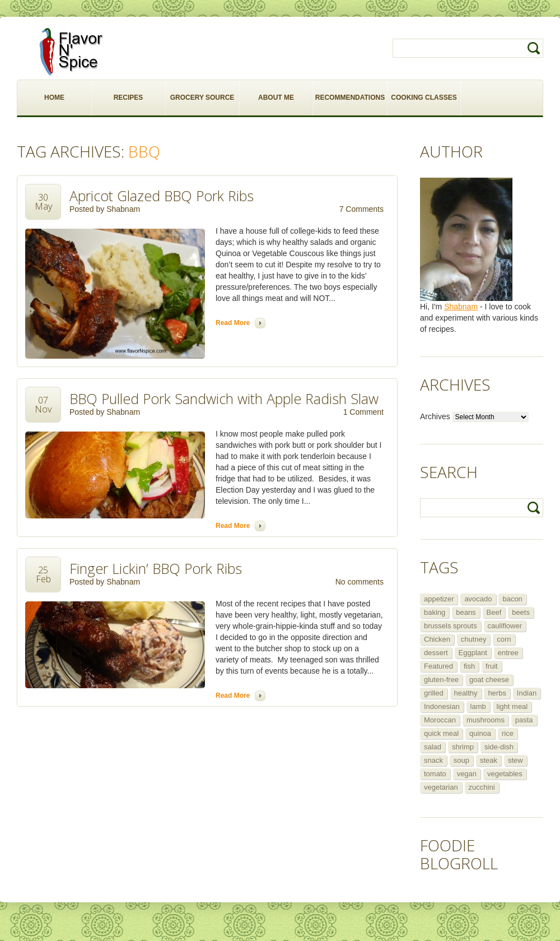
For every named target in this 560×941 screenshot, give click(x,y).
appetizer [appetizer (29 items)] (439, 599)
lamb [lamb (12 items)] (478, 706)
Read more (233, 323)
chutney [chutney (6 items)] (474, 639)
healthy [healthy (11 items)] (466, 693)
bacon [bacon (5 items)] (512, 599)
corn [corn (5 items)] (504, 639)
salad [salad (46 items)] (433, 747)
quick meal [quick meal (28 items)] (441, 733)
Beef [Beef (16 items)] (494, 612)
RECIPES (129, 98)
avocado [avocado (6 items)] (478, 599)
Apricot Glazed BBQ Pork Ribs (162, 196)
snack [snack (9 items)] (433, 760)
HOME (54, 98)
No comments (360, 582)
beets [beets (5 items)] (521, 612)
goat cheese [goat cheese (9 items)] (489, 680)
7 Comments (361, 209)
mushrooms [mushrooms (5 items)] (486, 720)
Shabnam (123, 209)
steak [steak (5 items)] (489, 760)
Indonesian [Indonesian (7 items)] (442, 706)
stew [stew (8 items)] (515, 760)
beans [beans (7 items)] (466, 612)
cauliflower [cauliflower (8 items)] (505, 626)
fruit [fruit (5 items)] (492, 666)
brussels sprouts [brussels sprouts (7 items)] (451, 626)
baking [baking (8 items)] (435, 612)
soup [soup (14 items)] (461, 760)
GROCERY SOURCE (202, 98)
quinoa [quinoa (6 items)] (480, 733)
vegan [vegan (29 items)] (467, 774)
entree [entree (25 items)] (508, 653)
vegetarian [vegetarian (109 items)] (441, 787)
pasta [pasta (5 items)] (524, 720)
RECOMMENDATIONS (350, 98)
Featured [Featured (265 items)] (438, 666)
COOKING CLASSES (424, 98)
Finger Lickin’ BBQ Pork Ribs (156, 568)
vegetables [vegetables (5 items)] (505, 774)
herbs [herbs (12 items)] (497, 693)
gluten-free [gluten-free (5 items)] (441, 680)
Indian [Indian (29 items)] (527, 693)
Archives (435, 416)
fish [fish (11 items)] (469, 666)
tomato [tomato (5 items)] (435, 774)
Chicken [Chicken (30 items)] (437, 639)
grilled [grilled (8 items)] (434, 693)
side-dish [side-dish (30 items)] (499, 747)
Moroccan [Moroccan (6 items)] (440, 720)
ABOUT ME (276, 98)
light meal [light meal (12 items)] (512, 706)
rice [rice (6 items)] (508, 733)
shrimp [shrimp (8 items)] (463, 747)
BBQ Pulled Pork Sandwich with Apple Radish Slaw (224, 398)
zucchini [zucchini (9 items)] (482, 787)
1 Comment (363, 412)
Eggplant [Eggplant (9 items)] (473, 653)
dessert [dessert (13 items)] (436, 653)
